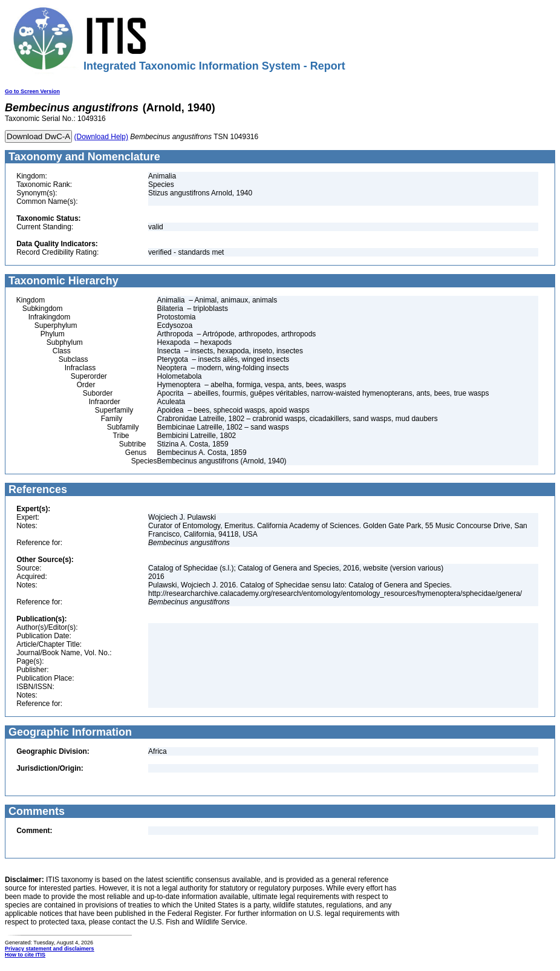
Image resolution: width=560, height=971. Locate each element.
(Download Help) (101, 137)
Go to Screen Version (32, 91)
